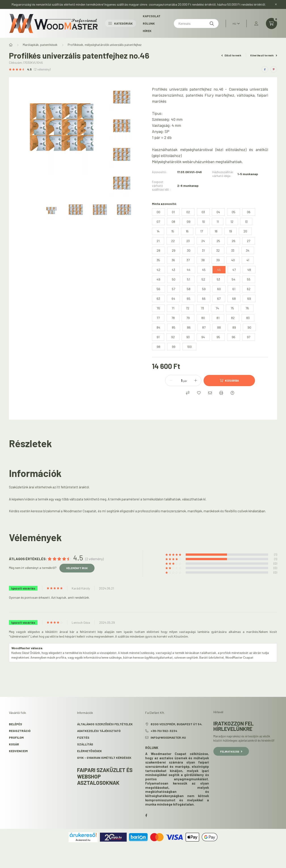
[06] (249, 212)
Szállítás (85, 744)
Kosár (14, 744)
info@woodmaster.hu (168, 737)
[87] (204, 327)
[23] (188, 241)
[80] (203, 318)
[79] (188, 318)
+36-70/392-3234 (164, 731)
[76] (247, 308)
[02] (188, 212)
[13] (246, 222)
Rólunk (149, 23)
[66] (204, 299)
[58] (189, 289)
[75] (232, 308)
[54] (233, 279)
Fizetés (83, 737)
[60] (219, 289)
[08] (173, 222)
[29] (174, 250)
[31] (203, 250)
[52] (203, 279)
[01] (173, 212)
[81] (218, 318)
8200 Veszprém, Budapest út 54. (177, 724)
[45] (204, 270)
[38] (203, 260)
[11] (218, 222)
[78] (173, 318)
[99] (174, 347)
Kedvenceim (18, 751)
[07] (158, 222)
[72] (188, 308)
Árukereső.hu (83, 840)
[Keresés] (196, 23)
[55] (249, 279)
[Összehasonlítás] (188, 393)
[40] (233, 260)
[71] (173, 308)
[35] (158, 260)
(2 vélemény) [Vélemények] (42, 69)
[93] (188, 337)
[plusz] (196, 381)
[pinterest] (274, 69)
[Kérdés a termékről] (232, 393)
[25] (218, 241)
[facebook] (265, 69)
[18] (216, 231)
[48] (249, 270)
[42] (158, 270)
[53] (218, 279)
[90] (249, 327)
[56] (158, 289)
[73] (202, 308)
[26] (233, 241)
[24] (203, 241)
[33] (233, 250)
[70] (158, 308)
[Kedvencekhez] (199, 393)
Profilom (16, 737)
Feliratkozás (231, 751)
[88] (219, 327)
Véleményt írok (77, 568)
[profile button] (256, 23)
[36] (173, 260)
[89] (234, 327)
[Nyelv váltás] (235, 23)
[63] (158, 299)
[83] (248, 318)
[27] (249, 241)
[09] (189, 222)
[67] (219, 299)
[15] (173, 231)
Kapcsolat (152, 16)
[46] (219, 270)
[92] (173, 337)
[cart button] (271, 23)
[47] (234, 270)
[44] (189, 270)
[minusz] (171, 381)
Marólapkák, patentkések (40, 45)
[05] (233, 212)
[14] (158, 231)
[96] (233, 337)
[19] (230, 231)
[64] (173, 299)
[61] (234, 289)
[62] (249, 289)
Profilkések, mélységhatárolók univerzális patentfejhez (105, 45)
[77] (158, 318)
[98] (158, 347)
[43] (173, 270)
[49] (158, 279)
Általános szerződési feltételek (105, 724)
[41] (248, 260)
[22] (173, 241)
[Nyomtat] (221, 393)
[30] (189, 250)
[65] (189, 299)
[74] (217, 308)
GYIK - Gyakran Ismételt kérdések (104, 758)
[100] (189, 347)
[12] (232, 222)
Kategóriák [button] (121, 23)
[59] (204, 289)
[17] (202, 231)
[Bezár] (276, 4)
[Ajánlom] (210, 393)
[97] (249, 337)
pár (185, 381)
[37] (188, 260)
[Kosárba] (229, 381)
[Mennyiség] (178, 381)
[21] (158, 241)
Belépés (16, 724)
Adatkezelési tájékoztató (99, 731)
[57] (173, 289)
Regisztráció (20, 731)
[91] (158, 337)
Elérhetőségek (89, 751)
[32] (218, 250)
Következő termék (264, 55)
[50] (174, 279)
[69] (249, 299)
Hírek (147, 31)
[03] (203, 212)
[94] (203, 337)
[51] (188, 279)
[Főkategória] (11, 45)
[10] (203, 222)
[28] (158, 250)
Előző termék (231, 55)
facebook (146, 815)
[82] (233, 318)
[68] (234, 299)
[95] (218, 337)
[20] (245, 231)
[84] (158, 327)
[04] (218, 212)
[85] (174, 327)
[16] (187, 231)
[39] (218, 260)
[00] (158, 212)
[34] (248, 250)
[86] (189, 327)
